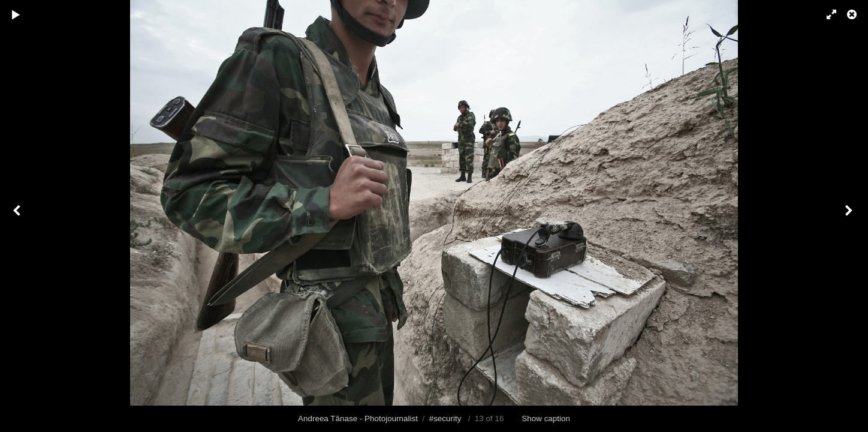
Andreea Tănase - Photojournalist (358, 418)
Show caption (546, 418)
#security (445, 418)
